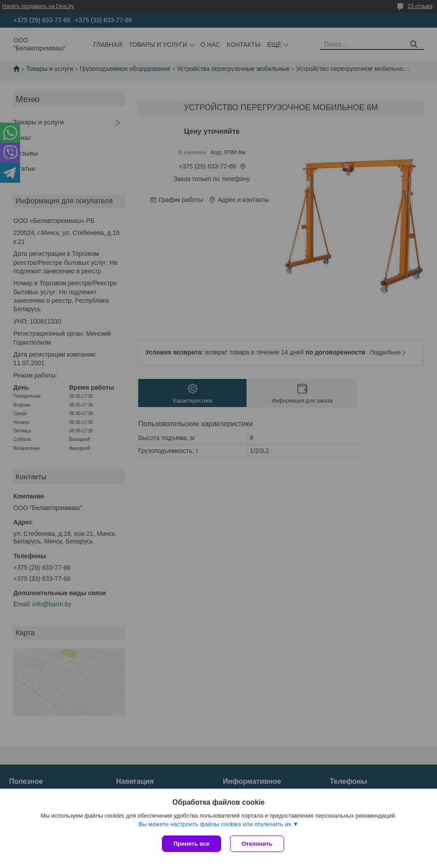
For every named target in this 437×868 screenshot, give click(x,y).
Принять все (192, 844)
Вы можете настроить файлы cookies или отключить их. (215, 824)
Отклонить (257, 844)
